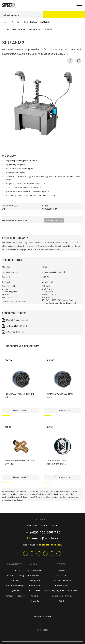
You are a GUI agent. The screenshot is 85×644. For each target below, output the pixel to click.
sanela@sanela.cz (45, 538)
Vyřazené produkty (15, 596)
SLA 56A (9, 360)
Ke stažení (35, 591)
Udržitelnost (35, 575)
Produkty (15, 22)
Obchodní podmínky (62, 596)
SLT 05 (50, 427)
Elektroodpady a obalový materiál (62, 591)
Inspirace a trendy (15, 575)
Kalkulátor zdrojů (15, 585)
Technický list (12, 326)
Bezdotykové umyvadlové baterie (37, 22)
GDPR (62, 601)
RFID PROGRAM (43, 630)
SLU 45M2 (49, 29)
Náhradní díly (62, 585)
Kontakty (35, 601)
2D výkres (11, 332)
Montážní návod (13, 320)
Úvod (5, 22)
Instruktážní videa (62, 580)
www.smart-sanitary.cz (43, 616)
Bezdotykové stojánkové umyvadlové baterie (23, 29)
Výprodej (15, 591)
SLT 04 (8, 427)
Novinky (15, 580)
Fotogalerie (35, 580)
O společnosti (35, 570)
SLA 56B (50, 360)
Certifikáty (35, 585)
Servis (62, 570)
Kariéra (35, 596)
